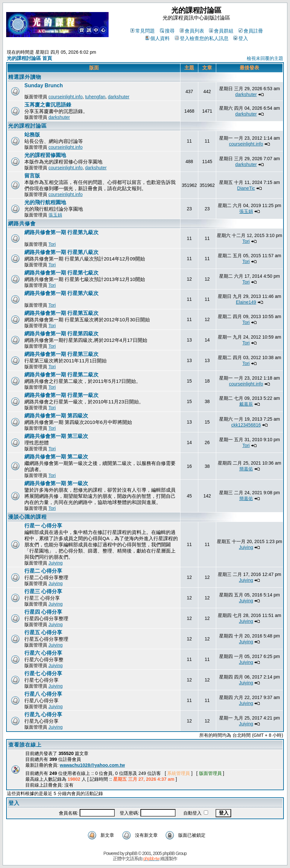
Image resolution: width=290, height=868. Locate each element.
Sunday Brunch (44, 85)
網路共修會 (22, 224)
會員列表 (192, 31)
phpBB (131, 853)
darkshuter (119, 97)
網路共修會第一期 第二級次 (56, 457)
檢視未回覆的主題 (265, 58)
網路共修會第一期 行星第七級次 (61, 273)
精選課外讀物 (25, 77)
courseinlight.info (66, 97)
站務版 (32, 135)
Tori (52, 244)
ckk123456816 (246, 425)
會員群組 (221, 31)
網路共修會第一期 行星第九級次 (61, 232)
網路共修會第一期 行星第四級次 (61, 334)
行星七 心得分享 (43, 673)
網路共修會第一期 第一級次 (56, 483)
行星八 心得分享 (43, 694)
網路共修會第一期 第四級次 (56, 416)
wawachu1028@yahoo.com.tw (92, 765)
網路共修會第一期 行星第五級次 (61, 313)
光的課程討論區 (27, 126)
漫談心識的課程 (27, 517)
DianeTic (246, 188)
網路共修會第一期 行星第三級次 (61, 354)
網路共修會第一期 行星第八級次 (61, 252)
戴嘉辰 (246, 404)
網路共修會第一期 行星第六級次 (61, 293)
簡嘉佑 (246, 469)
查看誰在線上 (25, 745)
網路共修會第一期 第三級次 (56, 436)
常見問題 (143, 31)
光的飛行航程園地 (45, 202)
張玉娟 (55, 215)
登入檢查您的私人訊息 (202, 38)
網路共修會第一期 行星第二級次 (61, 375)
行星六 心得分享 (43, 653)
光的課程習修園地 (45, 155)
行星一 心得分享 (43, 526)
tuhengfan (95, 97)
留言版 (32, 176)
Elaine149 (246, 302)
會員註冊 (251, 31)
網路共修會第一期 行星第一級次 (61, 395)
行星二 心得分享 (43, 571)
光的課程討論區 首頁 (29, 58)
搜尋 (167, 31)
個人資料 (158, 38)
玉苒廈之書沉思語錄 (48, 105)
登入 (241, 38)
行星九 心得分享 (43, 714)
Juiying (56, 563)
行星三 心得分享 (43, 591)
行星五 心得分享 (43, 632)
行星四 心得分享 (43, 612)
